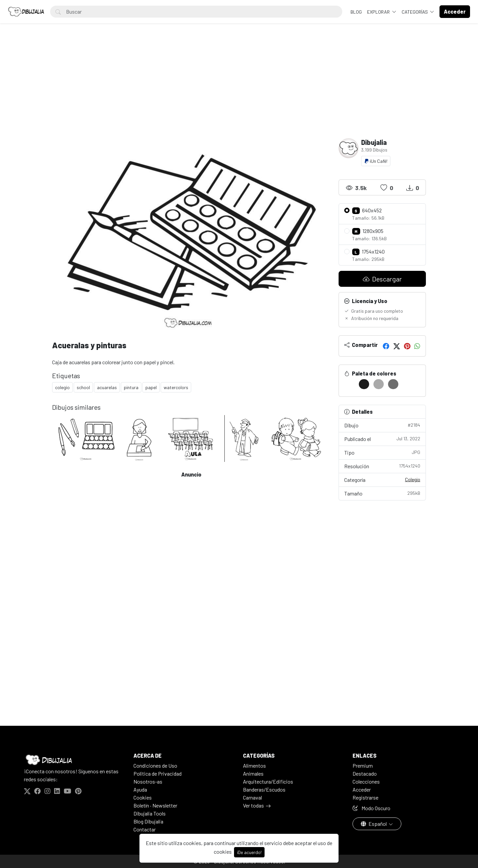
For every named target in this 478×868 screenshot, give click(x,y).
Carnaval (252, 797)
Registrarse (365, 797)
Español (374, 824)
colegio (62, 387)
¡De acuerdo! (249, 852)
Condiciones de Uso (155, 765)
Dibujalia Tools (150, 813)
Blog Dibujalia (148, 821)
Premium (363, 765)
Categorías (415, 12)
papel (151, 387)
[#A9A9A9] (379, 384)
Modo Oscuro (371, 808)
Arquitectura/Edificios (268, 781)
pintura (131, 387)
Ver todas (253, 805)
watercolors (176, 387)
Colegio (413, 479)
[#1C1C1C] (364, 384)
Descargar (382, 279)
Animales (253, 773)
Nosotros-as (148, 781)
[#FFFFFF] (349, 384)
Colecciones (366, 781)
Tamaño (382, 493)
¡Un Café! (376, 161)
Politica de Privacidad (158, 773)
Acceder (362, 789)
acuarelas (107, 387)
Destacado (365, 773)
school (83, 387)
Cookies (143, 797)
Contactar (145, 829)
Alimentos (254, 765)
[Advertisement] (239, 88)
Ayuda (140, 789)
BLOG (356, 12)
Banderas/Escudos (264, 789)
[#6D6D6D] (393, 384)
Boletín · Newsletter (155, 805)
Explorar (379, 12)
